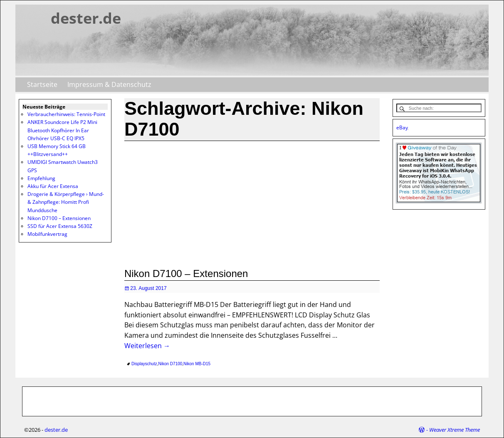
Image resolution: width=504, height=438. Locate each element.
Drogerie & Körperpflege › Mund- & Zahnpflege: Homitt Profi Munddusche (66, 202)
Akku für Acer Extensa (53, 186)
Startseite (42, 84)
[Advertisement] (252, 203)
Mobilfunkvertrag (47, 234)
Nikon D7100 (170, 364)
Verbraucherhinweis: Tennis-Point (66, 114)
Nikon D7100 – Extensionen (186, 273)
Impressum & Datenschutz (109, 84)
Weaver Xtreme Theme (455, 430)
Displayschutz (144, 364)
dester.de (86, 18)
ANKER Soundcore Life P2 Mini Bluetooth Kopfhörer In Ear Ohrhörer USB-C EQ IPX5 (62, 130)
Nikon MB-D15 (197, 364)
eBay (402, 127)
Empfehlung (41, 178)
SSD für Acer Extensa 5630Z (60, 226)
